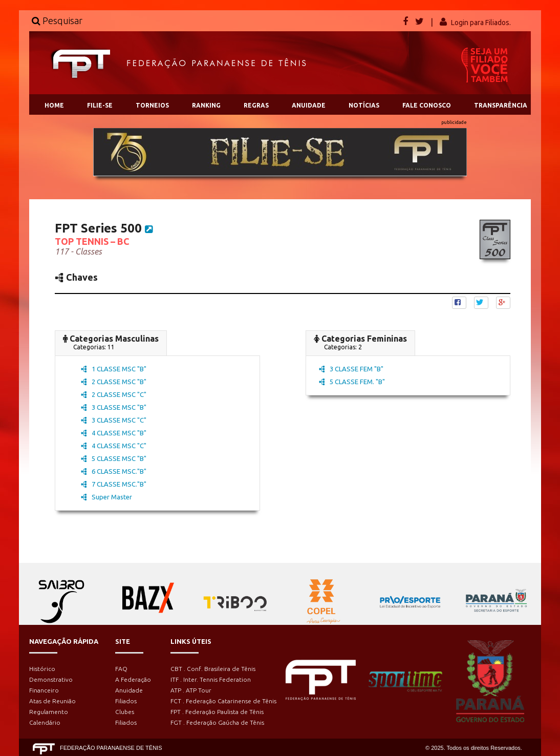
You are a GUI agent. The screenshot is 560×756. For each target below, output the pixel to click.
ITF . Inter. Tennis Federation (211, 679)
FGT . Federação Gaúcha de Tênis (217, 722)
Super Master (106, 497)
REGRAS (256, 105)
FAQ (121, 669)
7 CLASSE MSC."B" (114, 484)
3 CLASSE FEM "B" (351, 369)
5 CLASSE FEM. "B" (352, 382)
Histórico (42, 669)
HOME (54, 105)
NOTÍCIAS (364, 105)
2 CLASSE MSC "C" (114, 394)
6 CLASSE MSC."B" (114, 471)
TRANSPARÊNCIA (501, 105)
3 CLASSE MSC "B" (114, 407)
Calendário (45, 722)
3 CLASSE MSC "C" (114, 420)
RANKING (206, 105)
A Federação (133, 679)
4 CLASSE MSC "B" (114, 433)
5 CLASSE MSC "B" (114, 458)
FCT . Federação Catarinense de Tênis (223, 701)
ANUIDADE (309, 105)
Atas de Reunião (52, 701)
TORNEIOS (152, 105)
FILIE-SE (100, 105)
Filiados (126, 701)
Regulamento (49, 712)
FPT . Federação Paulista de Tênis (217, 712)
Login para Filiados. (481, 23)
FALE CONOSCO (427, 105)
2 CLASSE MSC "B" (114, 382)
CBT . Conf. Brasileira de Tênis (213, 669)
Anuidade (129, 690)
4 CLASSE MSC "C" (114, 446)
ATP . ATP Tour (191, 690)
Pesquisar (57, 20)
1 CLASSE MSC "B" (114, 369)
